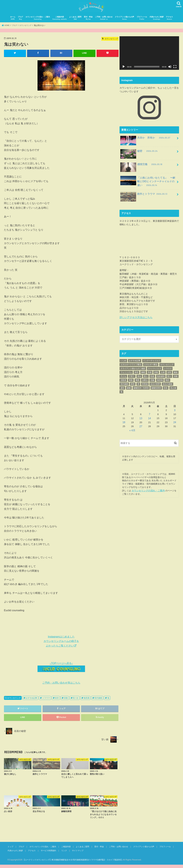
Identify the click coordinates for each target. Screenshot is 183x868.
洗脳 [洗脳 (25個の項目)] (152, 382)
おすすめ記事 (31, 701)
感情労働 (141, 168)
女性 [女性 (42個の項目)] (169, 374)
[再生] (124, 70)
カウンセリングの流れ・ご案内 (38, 22)
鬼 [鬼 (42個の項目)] (121, 394)
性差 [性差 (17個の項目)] (152, 378)
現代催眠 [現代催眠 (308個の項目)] (124, 386)
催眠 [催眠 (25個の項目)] (143, 374)
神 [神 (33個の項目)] (138, 386)
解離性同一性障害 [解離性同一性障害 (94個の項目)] (141, 390)
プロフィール (142, 22)
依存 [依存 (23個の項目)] (136, 374)
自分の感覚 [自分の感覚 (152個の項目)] (167, 386)
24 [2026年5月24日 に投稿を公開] (175, 423)
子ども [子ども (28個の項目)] (123, 378)
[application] (149, 57)
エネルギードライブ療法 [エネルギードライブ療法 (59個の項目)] (131, 366)
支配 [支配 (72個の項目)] (176, 378)
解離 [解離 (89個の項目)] (129, 390)
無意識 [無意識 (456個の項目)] (160, 382)
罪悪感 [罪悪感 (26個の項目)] (145, 386)
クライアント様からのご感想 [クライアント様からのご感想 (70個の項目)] (133, 370)
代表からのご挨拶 (157, 22)
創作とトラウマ (143, 197)
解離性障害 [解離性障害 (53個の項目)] (156, 390)
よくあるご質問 (75, 22)
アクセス (169, 22)
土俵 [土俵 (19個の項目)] (163, 374)
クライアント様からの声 (125, 22)
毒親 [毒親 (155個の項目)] (137, 382)
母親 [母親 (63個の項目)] (131, 382)
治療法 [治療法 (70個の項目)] (145, 382)
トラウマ (46, 701)
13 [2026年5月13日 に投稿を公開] (141, 420)
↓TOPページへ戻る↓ (61, 670)
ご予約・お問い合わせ (104, 22)
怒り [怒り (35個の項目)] (146, 378)
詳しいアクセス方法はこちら (135, 319)
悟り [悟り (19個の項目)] (169, 378)
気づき (76, 701)
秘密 (139, 155)
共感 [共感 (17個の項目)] (150, 374)
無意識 (87, 701)
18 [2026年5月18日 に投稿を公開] (124, 423)
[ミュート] (170, 70)
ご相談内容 (60, 22)
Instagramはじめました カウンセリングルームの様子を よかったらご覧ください (61, 644)
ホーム (13, 22)
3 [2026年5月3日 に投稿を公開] (175, 412)
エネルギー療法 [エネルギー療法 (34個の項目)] (151, 366)
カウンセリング (14, 701)
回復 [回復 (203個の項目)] (156, 374)
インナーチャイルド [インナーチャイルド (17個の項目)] (152, 362)
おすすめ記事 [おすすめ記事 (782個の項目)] (135, 362)
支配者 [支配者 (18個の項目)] (123, 382)
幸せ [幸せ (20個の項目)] (139, 378)
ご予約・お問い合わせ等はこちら (61, 686)
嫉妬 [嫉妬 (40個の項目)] (176, 374)
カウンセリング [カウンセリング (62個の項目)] (167, 366)
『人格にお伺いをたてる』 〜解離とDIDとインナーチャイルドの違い (149, 184)
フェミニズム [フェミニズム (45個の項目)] (126, 374)
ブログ (20, 22)
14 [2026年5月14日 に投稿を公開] (149, 420)
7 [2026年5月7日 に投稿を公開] (149, 416)
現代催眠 (98, 701)
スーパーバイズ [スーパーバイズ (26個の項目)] (155, 370)
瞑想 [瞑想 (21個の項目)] (133, 386)
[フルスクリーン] (175, 70)
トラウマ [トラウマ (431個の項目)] (168, 370)
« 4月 (132, 431)
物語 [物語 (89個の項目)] (167, 382)
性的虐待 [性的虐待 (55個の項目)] (161, 378)
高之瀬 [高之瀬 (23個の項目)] (173, 390)
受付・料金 (88, 22)
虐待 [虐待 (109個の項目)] (122, 390)
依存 (57, 701)
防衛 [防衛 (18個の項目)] (166, 390)
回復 (66, 701)
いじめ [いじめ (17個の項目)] (123, 362)
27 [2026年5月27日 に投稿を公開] (141, 427)
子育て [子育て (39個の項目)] (132, 378)
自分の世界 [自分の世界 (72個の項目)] (155, 386)
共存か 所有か (145, 142)
